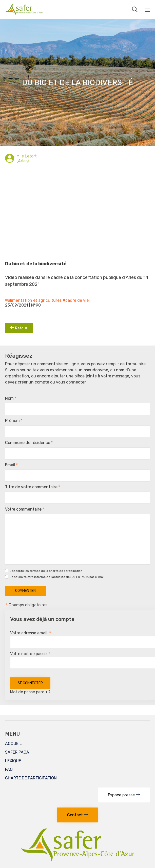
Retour (19, 328)
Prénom (14, 421)
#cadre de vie (76, 300)
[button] (124, 795)
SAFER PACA (17, 752)
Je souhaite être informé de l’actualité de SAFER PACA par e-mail (57, 577)
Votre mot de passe (30, 654)
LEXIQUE (13, 761)
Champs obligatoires (26, 605)
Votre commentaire (25, 509)
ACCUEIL (13, 744)
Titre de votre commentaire (33, 487)
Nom (11, 398)
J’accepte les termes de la (46, 571)
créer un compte (33, 382)
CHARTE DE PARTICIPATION (31, 778)
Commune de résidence (29, 443)
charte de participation (66, 571)
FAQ (9, 769)
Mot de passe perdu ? (30, 692)
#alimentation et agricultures (33, 300)
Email (11, 465)
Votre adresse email (31, 633)
